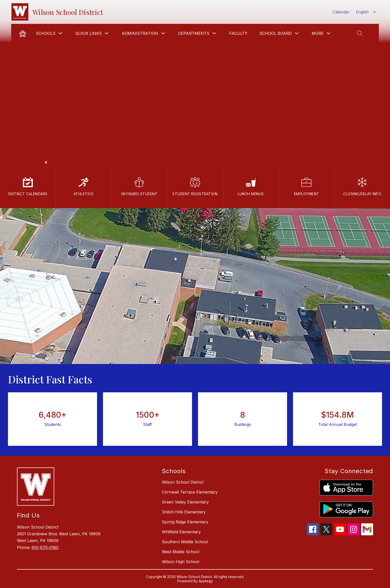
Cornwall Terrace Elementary (190, 492)
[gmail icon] (367, 534)
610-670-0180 (45, 547)
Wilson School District (183, 482)
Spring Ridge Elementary (185, 522)
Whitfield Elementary (181, 532)
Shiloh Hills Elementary (184, 512)
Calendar (341, 12)
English (362, 12)
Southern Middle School (185, 542)
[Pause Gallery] (46, 162)
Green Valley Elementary (185, 502)
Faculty (238, 33)
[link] (23, 33)
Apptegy (206, 581)
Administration (140, 33)
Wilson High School (181, 562)
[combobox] (366, 12)
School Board (276, 33)
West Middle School (181, 552)
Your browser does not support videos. (195, 84)
